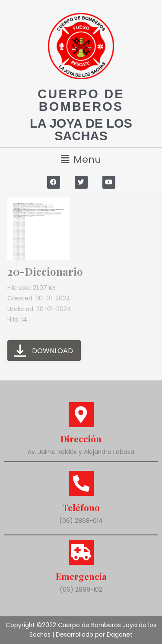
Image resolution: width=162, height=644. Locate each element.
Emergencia (81, 576)
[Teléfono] (81, 483)
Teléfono (81, 507)
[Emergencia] (81, 552)
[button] (81, 159)
